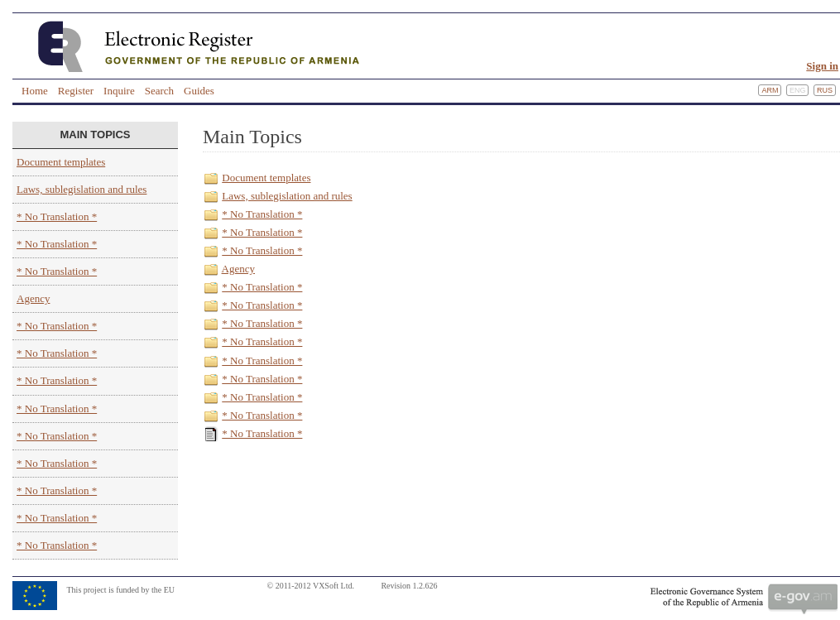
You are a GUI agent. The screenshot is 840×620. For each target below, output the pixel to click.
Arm (770, 90)
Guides (199, 91)
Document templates (61, 162)
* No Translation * (57, 216)
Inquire (119, 91)
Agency (33, 298)
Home (35, 91)
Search (159, 91)
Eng (798, 90)
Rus (825, 90)
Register (76, 91)
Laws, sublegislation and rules (82, 189)
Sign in (822, 66)
